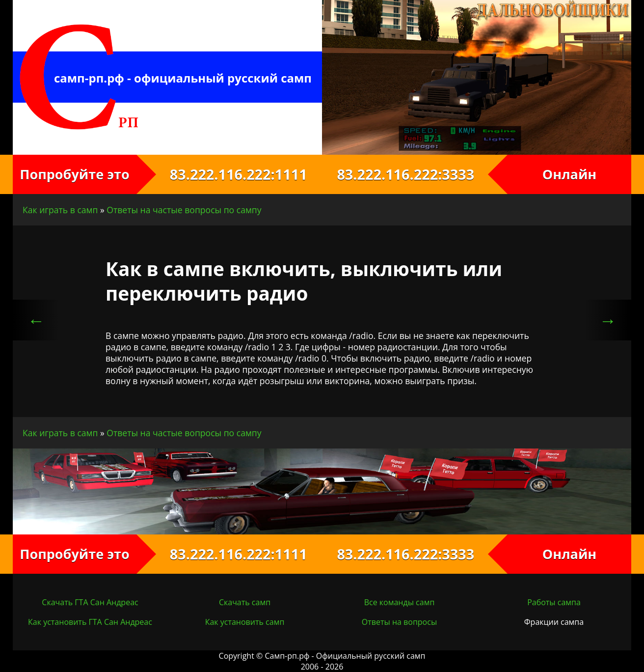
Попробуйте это (74, 174)
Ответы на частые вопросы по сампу (184, 210)
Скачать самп (245, 602)
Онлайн (570, 174)
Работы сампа (554, 602)
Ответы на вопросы (399, 622)
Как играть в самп (60, 210)
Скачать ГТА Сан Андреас (90, 602)
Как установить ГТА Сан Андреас (90, 622)
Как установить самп (245, 622)
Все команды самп (400, 602)
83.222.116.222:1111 (229, 174)
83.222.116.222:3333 (415, 174)
